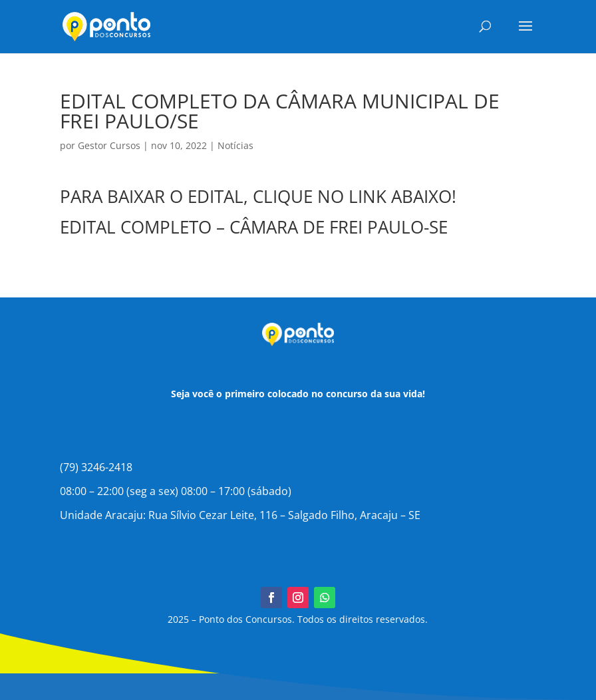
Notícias (235, 145)
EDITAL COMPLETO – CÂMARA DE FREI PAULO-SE (254, 227)
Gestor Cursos (109, 145)
